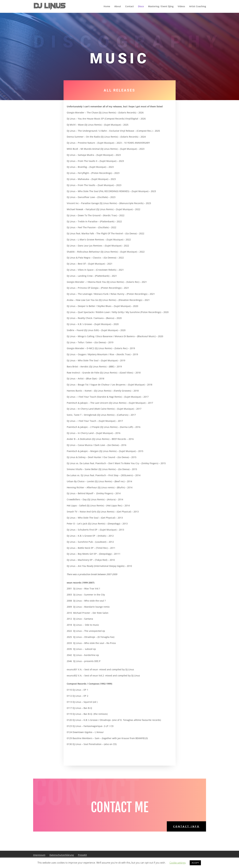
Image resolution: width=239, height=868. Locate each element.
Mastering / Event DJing (161, 7)
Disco (141, 7)
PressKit (82, 855)
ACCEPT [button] (195, 863)
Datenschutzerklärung (62, 855)
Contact (130, 7)
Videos (181, 7)
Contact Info (186, 826)
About (118, 7)
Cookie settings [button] (178, 863)
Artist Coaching (198, 7)
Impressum (39, 855)
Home (107, 7)
